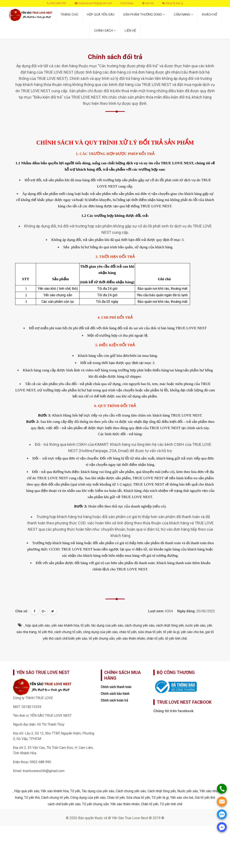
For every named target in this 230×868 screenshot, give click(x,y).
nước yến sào (195, 625)
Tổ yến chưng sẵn (95, 804)
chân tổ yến (155, 638)
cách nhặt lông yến (170, 625)
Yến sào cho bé (182, 798)
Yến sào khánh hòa (55, 791)
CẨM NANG (184, 15)
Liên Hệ (148, 3)
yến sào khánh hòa (65, 625)
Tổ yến (75, 791)
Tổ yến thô (32, 798)
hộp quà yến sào (38, 625)
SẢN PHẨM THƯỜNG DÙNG (144, 15)
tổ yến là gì (171, 632)
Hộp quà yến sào (27, 791)
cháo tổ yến (128, 632)
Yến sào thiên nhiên (125, 804)
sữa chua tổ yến (150, 632)
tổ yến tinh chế (176, 638)
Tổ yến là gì (160, 798)
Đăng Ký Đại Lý (173, 3)
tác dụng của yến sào (107, 625)
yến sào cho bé (192, 632)
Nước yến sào (188, 791)
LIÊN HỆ (130, 31)
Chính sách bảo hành (115, 694)
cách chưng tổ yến (68, 632)
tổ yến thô (45, 632)
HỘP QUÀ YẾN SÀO (101, 15)
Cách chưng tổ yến (55, 798)
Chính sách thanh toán (116, 687)
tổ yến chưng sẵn (102, 638)
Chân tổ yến (150, 804)
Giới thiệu (127, 3)
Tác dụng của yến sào (98, 791)
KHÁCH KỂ (210, 15)
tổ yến (85, 625)
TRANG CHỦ (69, 15)
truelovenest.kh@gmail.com (93, 3)
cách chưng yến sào (140, 625)
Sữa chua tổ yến (138, 798)
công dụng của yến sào (100, 632)
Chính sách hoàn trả (114, 700)
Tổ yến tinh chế (171, 804)
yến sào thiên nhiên (131, 638)
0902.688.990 (56, 3)
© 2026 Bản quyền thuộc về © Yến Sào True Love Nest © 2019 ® (115, 818)
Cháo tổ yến (116, 798)
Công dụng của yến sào (88, 798)
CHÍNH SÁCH (105, 31)
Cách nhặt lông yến (162, 791)
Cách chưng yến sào (131, 791)
